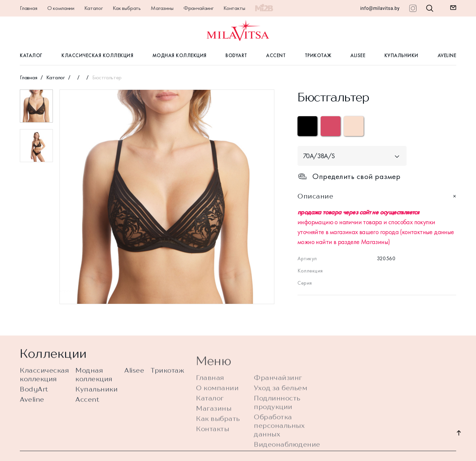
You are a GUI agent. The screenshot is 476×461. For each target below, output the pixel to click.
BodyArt (236, 55)
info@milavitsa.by (380, 8)
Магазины (162, 8)
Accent (276, 55)
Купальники (401, 55)
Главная (29, 8)
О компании (61, 8)
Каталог (94, 8)
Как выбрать (127, 8)
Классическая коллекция (97, 55)
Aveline (447, 55)
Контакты (234, 8)
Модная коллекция (179, 55)
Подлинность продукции (277, 418)
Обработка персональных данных (279, 441)
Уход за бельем (280, 403)
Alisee (358, 55)
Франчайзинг (198, 8)
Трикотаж (318, 55)
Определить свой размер (349, 176)
